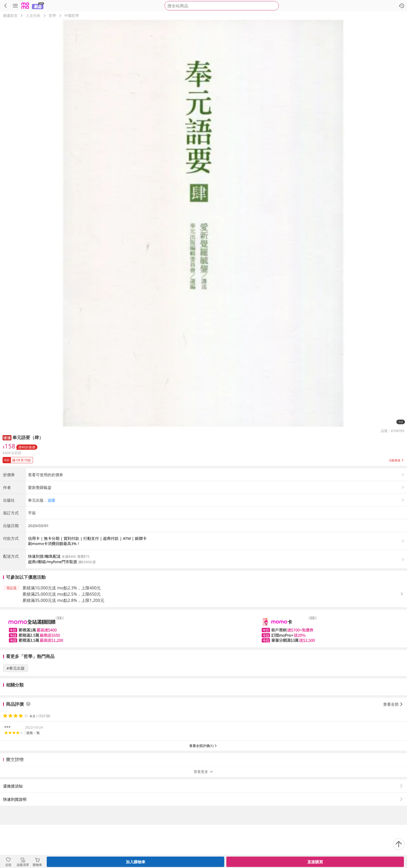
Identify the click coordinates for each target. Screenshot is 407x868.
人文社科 (33, 15)
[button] (7, 437)
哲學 (52, 15)
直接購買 (315, 862)
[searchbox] (222, 6)
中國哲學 (72, 15)
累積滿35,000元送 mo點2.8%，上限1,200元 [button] (63, 643)
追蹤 (51, 543)
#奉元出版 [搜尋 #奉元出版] (16, 711)
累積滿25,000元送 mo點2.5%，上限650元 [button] (62, 637)
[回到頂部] (399, 844)
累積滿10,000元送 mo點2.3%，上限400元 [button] (62, 631)
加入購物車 (136, 862)
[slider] (203, 672)
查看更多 (203, 815)
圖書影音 (10, 15)
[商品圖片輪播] (203, 223)
